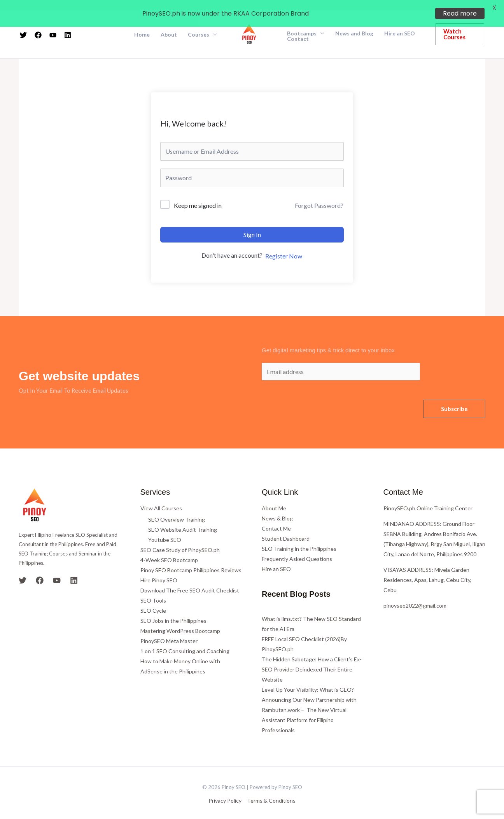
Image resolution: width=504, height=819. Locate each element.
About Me (274, 498)
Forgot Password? (319, 195)
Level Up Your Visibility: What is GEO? (308, 679)
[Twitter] (23, 570)
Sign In (252, 224)
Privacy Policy (225, 790)
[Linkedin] (74, 570)
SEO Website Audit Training (183, 519)
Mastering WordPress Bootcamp (180, 621)
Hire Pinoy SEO (159, 570)
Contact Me (276, 518)
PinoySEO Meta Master (169, 631)
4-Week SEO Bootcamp (169, 550)
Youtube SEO (165, 530)
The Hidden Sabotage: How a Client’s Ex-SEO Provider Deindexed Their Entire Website (312, 659)
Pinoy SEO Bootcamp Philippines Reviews (191, 560)
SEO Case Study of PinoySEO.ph (180, 540)
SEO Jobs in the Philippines (173, 611)
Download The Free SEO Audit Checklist (190, 580)
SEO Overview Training (177, 509)
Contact (298, 29)
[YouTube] (57, 570)
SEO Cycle (153, 600)
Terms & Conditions (271, 790)
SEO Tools (153, 590)
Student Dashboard (286, 528)
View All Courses (161, 498)
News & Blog (277, 508)
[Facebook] (40, 570)
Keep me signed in (198, 196)
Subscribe (454, 399)
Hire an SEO (276, 559)
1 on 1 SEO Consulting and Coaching (185, 641)
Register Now (284, 246)
